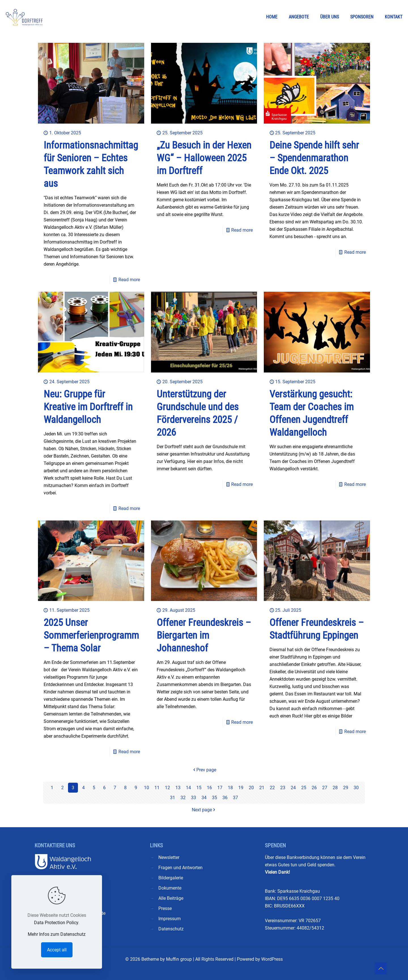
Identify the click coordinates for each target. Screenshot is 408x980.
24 (293, 788)
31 (173, 798)
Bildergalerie (171, 878)
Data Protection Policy (56, 923)
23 (283, 788)
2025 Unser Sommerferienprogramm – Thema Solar (91, 635)
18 (230, 788)
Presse (165, 908)
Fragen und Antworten (180, 868)
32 (183, 798)
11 (157, 788)
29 (346, 788)
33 (194, 798)
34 (204, 798)
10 (146, 788)
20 (251, 788)
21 (262, 788)
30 (356, 788)
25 (304, 788)
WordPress (272, 959)
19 (241, 788)
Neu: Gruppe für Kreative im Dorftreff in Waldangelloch (88, 407)
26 (314, 788)
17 (220, 788)
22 (272, 788)
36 (225, 798)
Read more (129, 280)
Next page (204, 810)
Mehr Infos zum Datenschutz (57, 934)
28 (335, 788)
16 (209, 788)
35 (214, 798)
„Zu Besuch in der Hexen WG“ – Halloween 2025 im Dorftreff (204, 158)
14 (188, 788)
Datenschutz (171, 929)
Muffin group (179, 959)
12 (167, 788)
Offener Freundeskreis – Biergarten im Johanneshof (204, 635)
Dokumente (170, 888)
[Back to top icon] (381, 968)
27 (325, 788)
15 (199, 788)
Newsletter (169, 857)
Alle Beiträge (171, 898)
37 (235, 798)
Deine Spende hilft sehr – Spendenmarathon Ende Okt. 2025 (314, 158)
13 (178, 788)
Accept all (57, 950)
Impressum (170, 919)
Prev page (204, 770)
